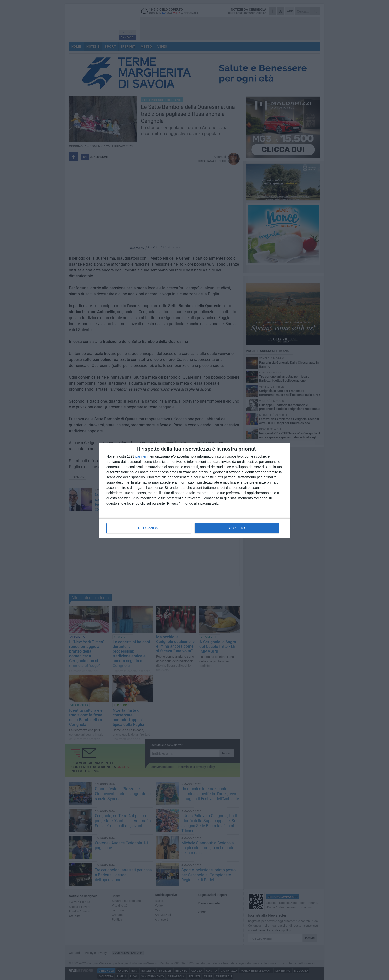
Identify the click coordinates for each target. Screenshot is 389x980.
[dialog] (194, 490)
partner (141, 456)
